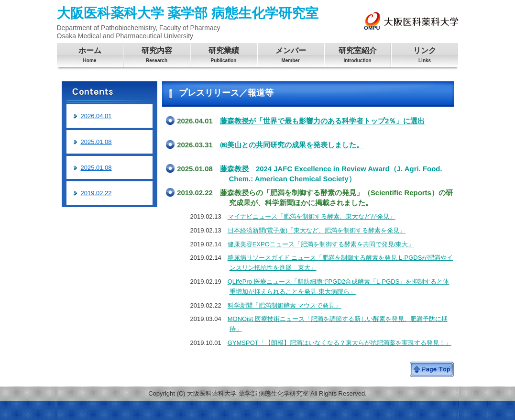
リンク (425, 56)
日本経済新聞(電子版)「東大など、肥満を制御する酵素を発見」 (317, 230)
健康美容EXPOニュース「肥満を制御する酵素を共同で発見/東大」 (321, 244)
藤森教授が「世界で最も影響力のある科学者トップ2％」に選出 (322, 121)
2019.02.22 (96, 193)
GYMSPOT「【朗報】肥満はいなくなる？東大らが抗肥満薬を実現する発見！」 (340, 343)
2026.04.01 (96, 116)
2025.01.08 (96, 142)
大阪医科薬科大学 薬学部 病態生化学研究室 (188, 23)
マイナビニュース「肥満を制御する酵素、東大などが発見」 (312, 216)
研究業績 (224, 56)
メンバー (291, 56)
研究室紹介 (358, 56)
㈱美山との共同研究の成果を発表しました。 (292, 145)
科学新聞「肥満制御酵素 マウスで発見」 (285, 305)
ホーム (90, 56)
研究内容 (157, 56)
